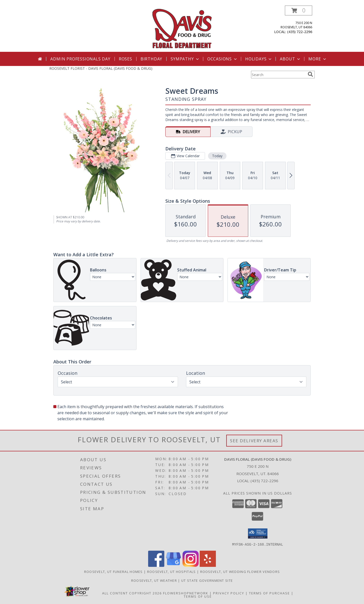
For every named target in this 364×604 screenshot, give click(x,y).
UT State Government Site (207, 580)
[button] (299, 10)
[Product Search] (278, 75)
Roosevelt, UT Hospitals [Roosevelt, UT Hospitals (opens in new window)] (172, 571)
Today (217, 156)
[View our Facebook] (156, 565)
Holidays (259, 59)
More (318, 59)
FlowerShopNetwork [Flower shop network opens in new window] (186, 593)
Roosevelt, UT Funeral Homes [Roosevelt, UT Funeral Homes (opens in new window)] (113, 571)
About (290, 59)
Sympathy (185, 59)
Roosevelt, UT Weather (154, 580)
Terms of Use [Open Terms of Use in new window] (198, 596)
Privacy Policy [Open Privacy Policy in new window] (229, 593)
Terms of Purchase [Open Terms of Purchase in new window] (269, 593)
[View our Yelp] (208, 565)
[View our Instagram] (191, 565)
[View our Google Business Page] (173, 565)
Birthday (151, 59)
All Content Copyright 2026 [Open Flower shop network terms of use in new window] (132, 593)
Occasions (223, 59)
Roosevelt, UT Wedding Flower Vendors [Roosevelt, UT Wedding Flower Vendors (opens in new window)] (240, 571)
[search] (310, 74)
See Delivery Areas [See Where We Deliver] (254, 441)
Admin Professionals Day (80, 59)
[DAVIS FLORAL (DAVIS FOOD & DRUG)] (182, 29)
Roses (126, 59)
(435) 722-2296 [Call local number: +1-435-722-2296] (300, 32)
